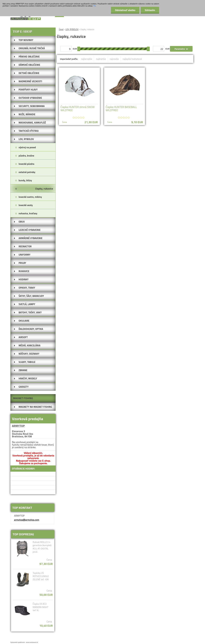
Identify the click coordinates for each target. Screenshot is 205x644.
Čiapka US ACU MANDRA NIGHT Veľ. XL (40, 607)
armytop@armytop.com (27, 520)
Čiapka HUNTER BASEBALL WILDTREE (121, 109)
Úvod (61, 29)
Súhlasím (150, 10)
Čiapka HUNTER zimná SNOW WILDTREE (78, 109)
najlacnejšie (86, 59)
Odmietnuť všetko (125, 10)
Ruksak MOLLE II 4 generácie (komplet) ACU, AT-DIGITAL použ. (42, 547)
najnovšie (114, 59)
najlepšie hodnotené (132, 59)
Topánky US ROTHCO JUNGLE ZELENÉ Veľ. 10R (41, 576)
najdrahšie (101, 59)
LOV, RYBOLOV (72, 29)
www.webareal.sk (32, 642)
